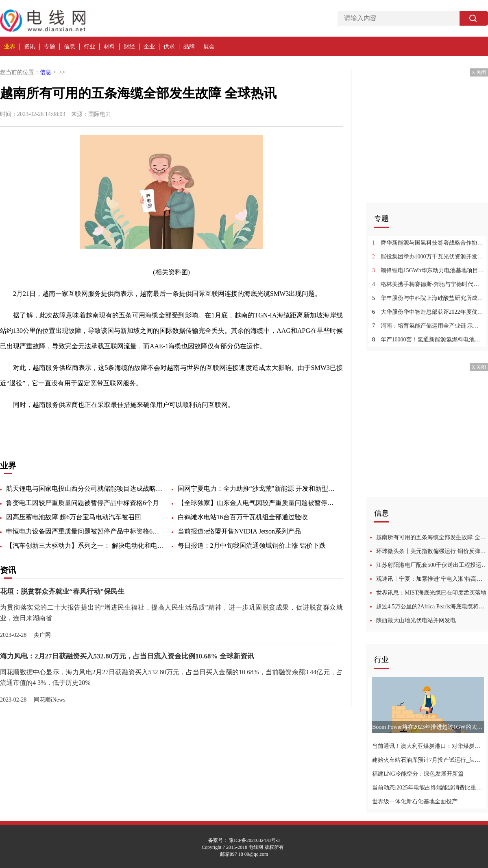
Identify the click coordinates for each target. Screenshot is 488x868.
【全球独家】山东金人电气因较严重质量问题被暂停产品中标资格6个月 (257, 503)
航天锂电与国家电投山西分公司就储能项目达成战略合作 (85, 489)
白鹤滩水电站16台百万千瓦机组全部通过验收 (243, 517)
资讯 (30, 47)
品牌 (189, 47)
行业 (89, 47)
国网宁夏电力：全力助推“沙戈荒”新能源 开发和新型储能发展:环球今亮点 (257, 489)
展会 (209, 47)
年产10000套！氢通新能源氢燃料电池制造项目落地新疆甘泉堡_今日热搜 (428, 340)
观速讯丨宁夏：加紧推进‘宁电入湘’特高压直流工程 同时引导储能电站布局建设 (432, 579)
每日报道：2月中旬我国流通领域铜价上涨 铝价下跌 (252, 546)
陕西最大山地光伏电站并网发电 (416, 620)
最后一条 (171, 426)
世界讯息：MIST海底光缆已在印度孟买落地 (431, 593)
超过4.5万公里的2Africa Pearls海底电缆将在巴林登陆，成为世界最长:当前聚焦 (432, 607)
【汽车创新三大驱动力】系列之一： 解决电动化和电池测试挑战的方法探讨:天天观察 (85, 546)
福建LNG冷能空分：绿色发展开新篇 (418, 774)
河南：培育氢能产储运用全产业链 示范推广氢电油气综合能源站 (428, 326)
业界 (10, 47)
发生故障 (109, 426)
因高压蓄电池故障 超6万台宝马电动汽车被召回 (74, 517)
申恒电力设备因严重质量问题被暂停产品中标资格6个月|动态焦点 (85, 531)
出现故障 (54, 426)
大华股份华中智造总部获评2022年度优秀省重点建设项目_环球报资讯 (428, 312)
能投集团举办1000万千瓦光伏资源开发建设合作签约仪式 (428, 257)
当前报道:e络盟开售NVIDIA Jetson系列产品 (240, 531)
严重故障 (81, 426)
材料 (109, 47)
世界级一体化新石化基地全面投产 (415, 801)
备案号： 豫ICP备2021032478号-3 (244, 840)
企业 (149, 47)
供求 (169, 47)
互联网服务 (140, 426)
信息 (70, 47)
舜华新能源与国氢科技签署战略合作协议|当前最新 (428, 243)
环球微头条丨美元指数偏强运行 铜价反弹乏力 (432, 551)
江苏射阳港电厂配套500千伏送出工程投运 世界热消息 (432, 565)
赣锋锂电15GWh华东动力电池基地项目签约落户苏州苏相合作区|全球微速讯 (428, 270)
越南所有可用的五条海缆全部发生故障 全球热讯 (432, 537)
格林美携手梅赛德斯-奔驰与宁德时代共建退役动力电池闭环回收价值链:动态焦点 (428, 284)
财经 (129, 47)
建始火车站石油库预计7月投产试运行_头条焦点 (428, 760)
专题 (50, 47)
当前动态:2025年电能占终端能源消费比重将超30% (428, 788)
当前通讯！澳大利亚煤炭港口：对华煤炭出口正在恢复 (428, 746)
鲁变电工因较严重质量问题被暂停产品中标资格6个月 (83, 503)
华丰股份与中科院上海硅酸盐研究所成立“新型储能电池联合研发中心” (428, 298)
